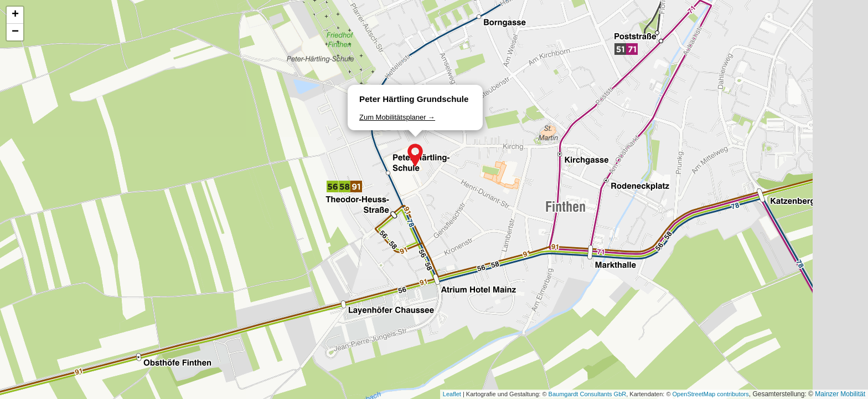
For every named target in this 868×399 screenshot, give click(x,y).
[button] (415, 155)
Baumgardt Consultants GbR (588, 394)
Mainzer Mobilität (840, 394)
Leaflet (452, 394)
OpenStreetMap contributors (711, 394)
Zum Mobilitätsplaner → (397, 117)
